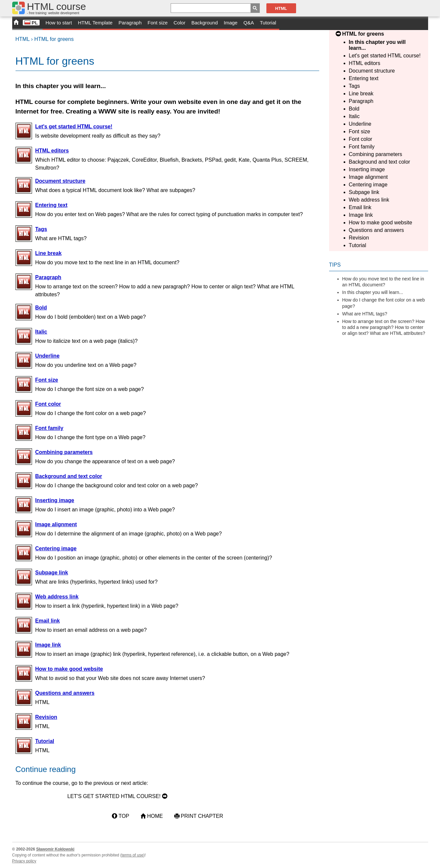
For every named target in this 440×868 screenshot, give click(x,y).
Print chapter (202, 816)
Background (205, 23)
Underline (360, 124)
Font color (361, 139)
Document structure (372, 71)
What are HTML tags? (365, 314)
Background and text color (380, 162)
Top (124, 816)
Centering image (368, 185)
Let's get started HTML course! (385, 56)
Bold (354, 109)
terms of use (132, 855)
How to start (59, 23)
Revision (359, 238)
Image (231, 23)
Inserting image (367, 169)
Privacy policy (24, 861)
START (16, 23)
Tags (355, 86)
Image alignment (368, 177)
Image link (361, 215)
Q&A (249, 23)
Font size (158, 23)
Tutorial (268, 23)
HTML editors (365, 63)
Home (155, 816)
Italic (354, 116)
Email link (360, 207)
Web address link (369, 200)
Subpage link (364, 192)
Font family (362, 147)
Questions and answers (376, 230)
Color (180, 23)
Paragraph (130, 23)
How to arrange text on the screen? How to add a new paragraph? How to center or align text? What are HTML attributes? (384, 327)
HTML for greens (54, 39)
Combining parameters (376, 154)
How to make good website (381, 223)
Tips (335, 265)
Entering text (364, 78)
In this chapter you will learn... (373, 292)
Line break (361, 94)
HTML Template (95, 23)
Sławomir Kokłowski (55, 849)
